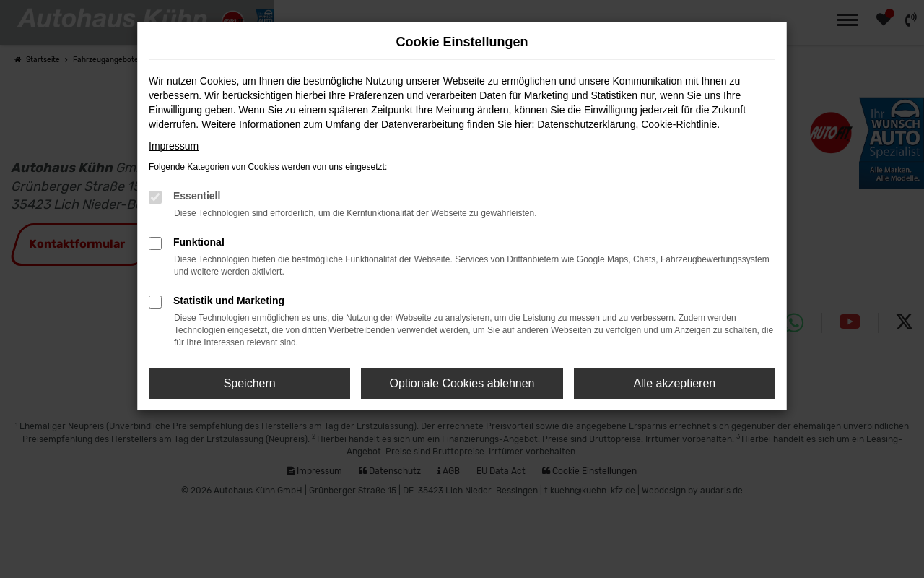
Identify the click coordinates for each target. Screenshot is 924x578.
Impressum (174, 146)
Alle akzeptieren (674, 383)
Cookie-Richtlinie (679, 124)
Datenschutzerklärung (586, 124)
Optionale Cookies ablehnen (462, 383)
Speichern (250, 383)
